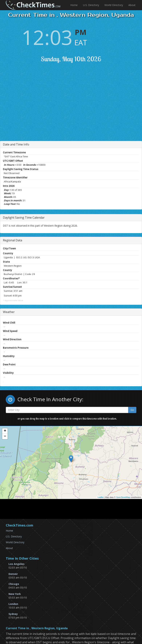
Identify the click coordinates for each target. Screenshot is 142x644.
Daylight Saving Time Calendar (24, 218)
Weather (9, 312)
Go (132, 410)
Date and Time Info (16, 144)
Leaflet (101, 497)
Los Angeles (17, 564)
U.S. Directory (91, 5)
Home (74, 5)
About (132, 5)
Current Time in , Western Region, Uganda (37, 628)
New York (15, 594)
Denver (13, 574)
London (13, 604)
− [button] (5, 436)
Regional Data (13, 240)
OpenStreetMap (123, 497)
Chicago (14, 584)
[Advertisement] (74, 106)
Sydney (13, 614)
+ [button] (5, 431)
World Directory (114, 5)
